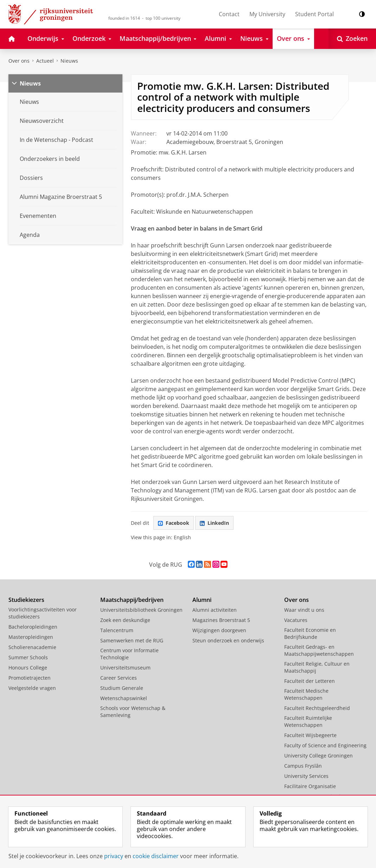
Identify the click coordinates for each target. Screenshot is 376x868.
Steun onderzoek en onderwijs (228, 640)
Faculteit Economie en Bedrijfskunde (310, 633)
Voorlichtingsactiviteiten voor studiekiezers (43, 613)
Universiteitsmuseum (125, 668)
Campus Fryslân (303, 766)
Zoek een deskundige (125, 620)
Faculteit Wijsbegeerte (310, 735)
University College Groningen (318, 756)
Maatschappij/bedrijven (132, 600)
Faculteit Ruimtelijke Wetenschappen (308, 721)
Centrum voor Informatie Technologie (129, 654)
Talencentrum (117, 630)
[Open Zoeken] (352, 39)
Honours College (28, 668)
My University (267, 14)
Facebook (174, 523)
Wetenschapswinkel (124, 698)
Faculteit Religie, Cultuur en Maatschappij (317, 667)
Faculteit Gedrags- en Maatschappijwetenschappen (319, 650)
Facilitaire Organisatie (310, 786)
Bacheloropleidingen (33, 627)
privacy (114, 856)
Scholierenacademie (32, 647)
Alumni (202, 600)
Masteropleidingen (31, 637)
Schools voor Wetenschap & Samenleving (133, 712)
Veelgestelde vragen (32, 688)
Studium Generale (122, 688)
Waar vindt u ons (304, 610)
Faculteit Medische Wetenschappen (306, 694)
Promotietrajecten (30, 678)
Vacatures (296, 620)
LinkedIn (214, 523)
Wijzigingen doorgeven (219, 630)
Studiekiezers (26, 600)
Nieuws (69, 61)
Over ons (19, 61)
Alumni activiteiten (215, 610)
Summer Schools (28, 657)
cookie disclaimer (156, 856)
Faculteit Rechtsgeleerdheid (317, 708)
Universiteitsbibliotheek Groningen (141, 610)
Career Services (119, 678)
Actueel (45, 61)
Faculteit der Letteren (310, 681)
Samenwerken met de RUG (132, 640)
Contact (229, 14)
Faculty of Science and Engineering (325, 745)
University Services (306, 776)
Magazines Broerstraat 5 (221, 620)
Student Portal (314, 14)
